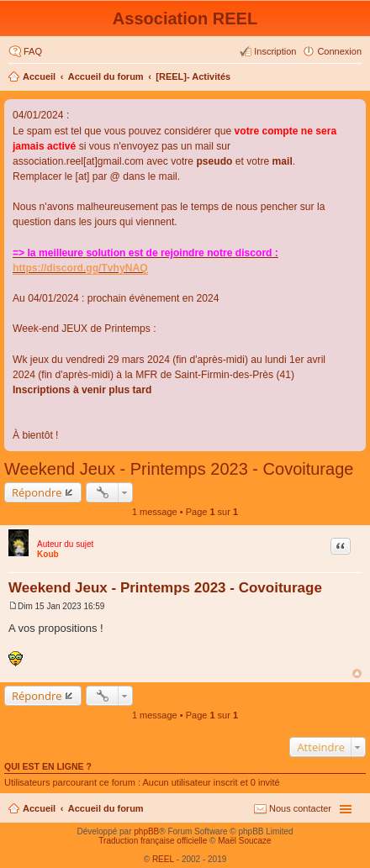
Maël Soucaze (244, 841)
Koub (48, 554)
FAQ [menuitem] (33, 51)
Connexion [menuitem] (339, 51)
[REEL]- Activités (193, 76)
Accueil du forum (106, 76)
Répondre (37, 492)
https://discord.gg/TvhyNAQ (80, 268)
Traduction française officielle (153, 841)
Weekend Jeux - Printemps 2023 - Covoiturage (179, 469)
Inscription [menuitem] (275, 51)
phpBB (146, 831)
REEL (163, 859)
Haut (357, 673)
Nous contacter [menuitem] (300, 808)
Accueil (39, 76)
